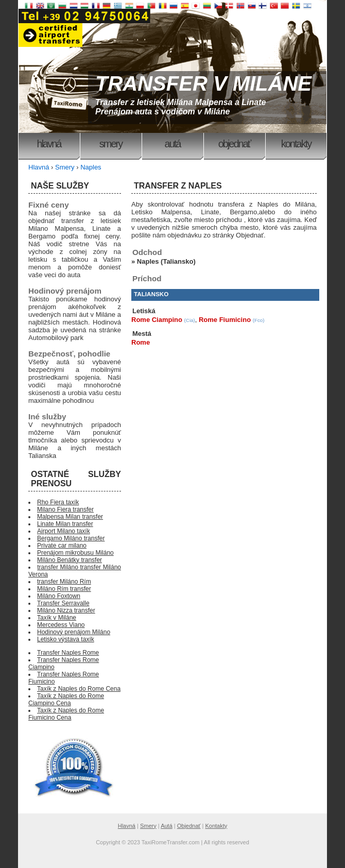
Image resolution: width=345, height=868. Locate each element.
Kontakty (296, 144)
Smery (111, 144)
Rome (141, 342)
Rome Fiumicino (225, 320)
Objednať (235, 144)
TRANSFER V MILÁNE (203, 83)
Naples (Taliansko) (166, 261)
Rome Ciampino (157, 320)
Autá (173, 144)
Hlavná (49, 144)
